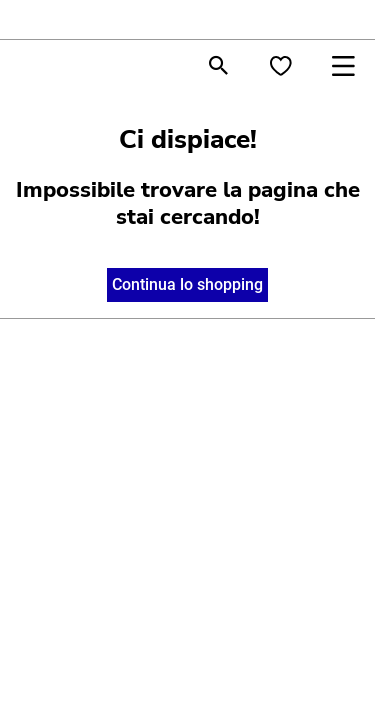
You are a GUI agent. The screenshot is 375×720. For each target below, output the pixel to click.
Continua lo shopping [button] (187, 284)
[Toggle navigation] (343, 66)
